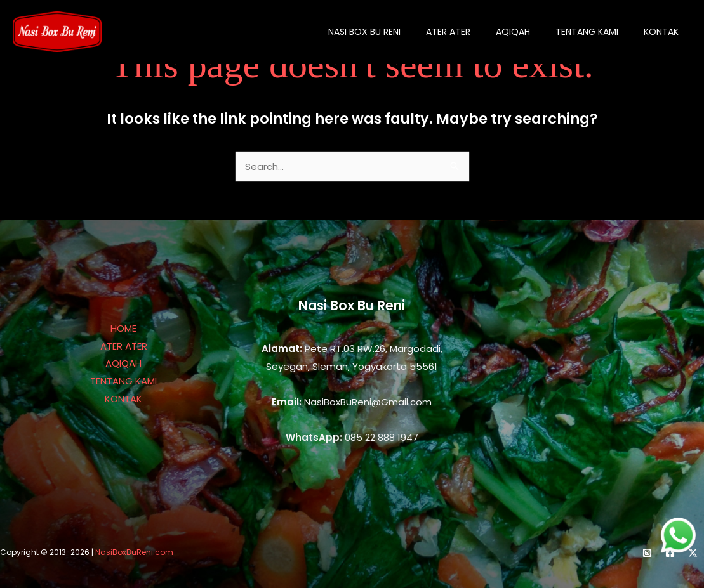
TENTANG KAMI (123, 381)
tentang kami (587, 32)
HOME (123, 328)
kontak (661, 32)
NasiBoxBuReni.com (134, 552)
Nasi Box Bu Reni (364, 32)
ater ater (448, 32)
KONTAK (123, 399)
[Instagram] (647, 553)
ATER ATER (124, 346)
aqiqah (513, 32)
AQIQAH (123, 363)
